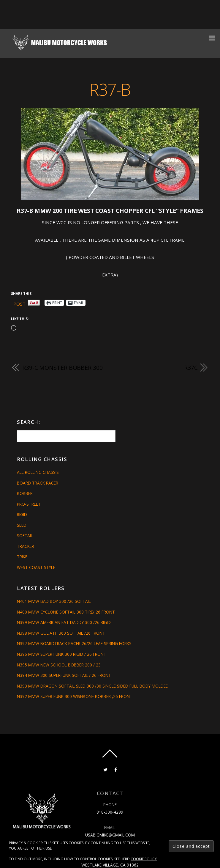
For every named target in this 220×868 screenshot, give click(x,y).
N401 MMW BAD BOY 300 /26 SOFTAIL (54, 601)
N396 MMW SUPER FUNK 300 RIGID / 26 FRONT (62, 654)
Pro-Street (29, 504)
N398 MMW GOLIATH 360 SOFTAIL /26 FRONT (61, 633)
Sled (22, 525)
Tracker (26, 546)
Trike (22, 557)
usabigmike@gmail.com (110, 835)
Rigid (22, 514)
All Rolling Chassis (38, 472)
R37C (191, 368)
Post (19, 303)
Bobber (25, 493)
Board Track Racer (38, 483)
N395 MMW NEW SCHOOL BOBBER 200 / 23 (59, 665)
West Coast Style (36, 567)
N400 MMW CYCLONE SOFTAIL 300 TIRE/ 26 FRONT (66, 612)
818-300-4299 (110, 812)
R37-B (110, 89)
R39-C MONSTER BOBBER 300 (62, 368)
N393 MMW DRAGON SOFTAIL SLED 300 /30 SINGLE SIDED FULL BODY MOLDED (93, 686)
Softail (25, 536)
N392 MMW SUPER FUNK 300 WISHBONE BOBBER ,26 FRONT (75, 696)
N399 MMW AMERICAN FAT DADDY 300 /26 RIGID (64, 622)
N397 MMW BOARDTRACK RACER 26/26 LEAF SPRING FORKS (74, 643)
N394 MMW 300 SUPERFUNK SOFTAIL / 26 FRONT (64, 675)
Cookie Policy (144, 859)
